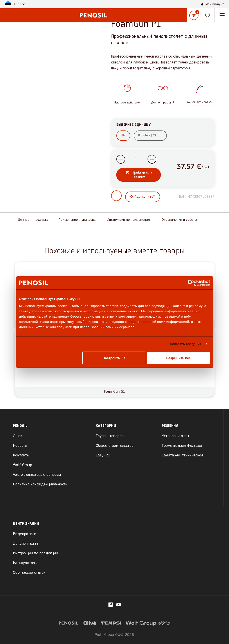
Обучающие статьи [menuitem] (29, 573)
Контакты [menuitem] (21, 455)
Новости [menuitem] (20, 446)
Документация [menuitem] (25, 544)
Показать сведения (186, 344)
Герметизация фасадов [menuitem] (182, 446)
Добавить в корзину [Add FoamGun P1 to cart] (142, 177)
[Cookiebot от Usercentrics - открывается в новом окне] (191, 283)
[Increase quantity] (152, 161)
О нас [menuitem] (18, 436)
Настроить (114, 358)
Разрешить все (178, 358)
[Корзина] (194, 15)
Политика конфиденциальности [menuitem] (40, 484)
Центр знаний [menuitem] (26, 524)
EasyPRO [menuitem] (103, 455)
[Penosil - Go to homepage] (93, 15)
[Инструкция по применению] (131, 222)
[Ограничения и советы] (181, 222)
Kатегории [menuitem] (106, 426)
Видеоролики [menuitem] (25, 534)
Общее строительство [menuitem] (115, 446)
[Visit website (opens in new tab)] (90, 622)
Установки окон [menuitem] (175, 436)
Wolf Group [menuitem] (23, 465)
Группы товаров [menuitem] (110, 436)
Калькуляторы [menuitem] (25, 563)
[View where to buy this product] (143, 199)
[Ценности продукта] (35, 222)
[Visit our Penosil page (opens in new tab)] (119, 605)
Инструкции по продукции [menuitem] (35, 553)
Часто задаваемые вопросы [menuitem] (37, 475)
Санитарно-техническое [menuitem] (183, 455)
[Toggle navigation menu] (222, 15)
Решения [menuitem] (170, 426)
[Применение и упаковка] (79, 222)
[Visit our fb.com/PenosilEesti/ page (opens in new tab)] (111, 605)
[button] (15, 4)
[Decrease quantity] (121, 161)
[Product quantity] (136, 161)
